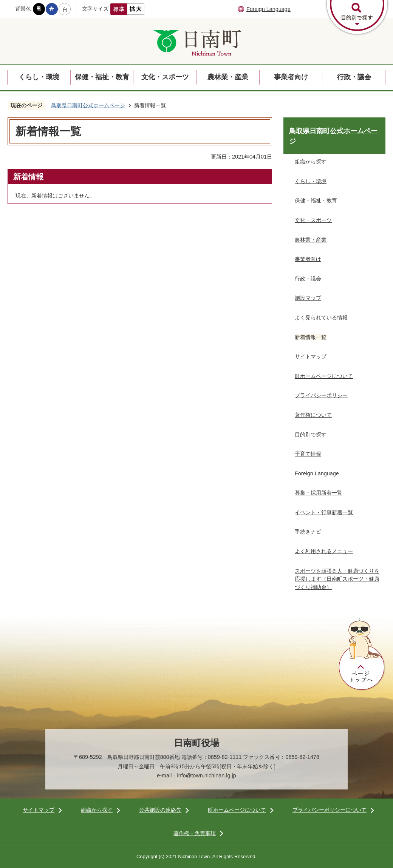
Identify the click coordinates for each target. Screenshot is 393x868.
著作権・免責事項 (195, 833)
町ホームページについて (324, 376)
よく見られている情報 (321, 318)
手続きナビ (308, 532)
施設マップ (308, 298)
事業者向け (291, 77)
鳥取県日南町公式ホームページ (88, 105)
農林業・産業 (228, 77)
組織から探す (311, 162)
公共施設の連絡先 (160, 810)
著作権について (313, 415)
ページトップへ (362, 654)
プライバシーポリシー (321, 395)
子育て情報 (308, 454)
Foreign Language (268, 9)
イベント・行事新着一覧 (324, 512)
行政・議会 (354, 77)
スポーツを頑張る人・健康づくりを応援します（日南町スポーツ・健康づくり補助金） (337, 579)
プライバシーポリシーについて (330, 810)
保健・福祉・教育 (102, 77)
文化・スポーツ (165, 77)
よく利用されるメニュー (324, 551)
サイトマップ (311, 356)
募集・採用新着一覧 (319, 493)
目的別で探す (311, 435)
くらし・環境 (39, 77)
